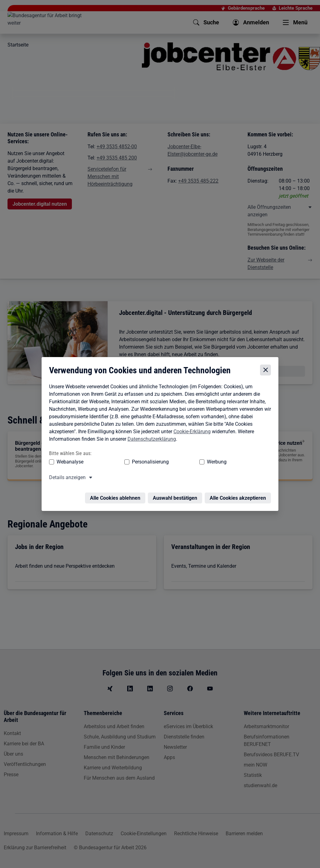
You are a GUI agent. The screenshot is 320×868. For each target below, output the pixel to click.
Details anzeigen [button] (66, 478)
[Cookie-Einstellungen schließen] (267, 371)
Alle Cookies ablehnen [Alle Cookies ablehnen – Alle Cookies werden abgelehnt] (117, 495)
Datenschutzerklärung (150, 440)
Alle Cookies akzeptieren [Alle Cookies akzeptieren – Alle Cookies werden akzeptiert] (239, 495)
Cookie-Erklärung (190, 432)
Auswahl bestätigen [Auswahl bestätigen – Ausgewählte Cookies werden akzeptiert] (177, 495)
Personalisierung (131, 462)
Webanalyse (68, 462)
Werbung (180, 462)
